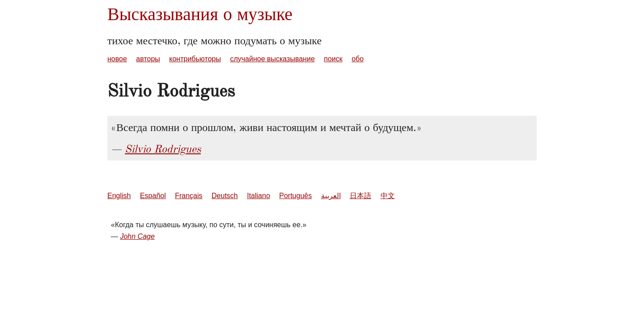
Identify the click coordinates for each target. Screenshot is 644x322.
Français (189, 196)
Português (295, 196)
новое (117, 59)
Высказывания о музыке (200, 14)
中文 (388, 196)
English (119, 196)
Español (153, 196)
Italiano (258, 196)
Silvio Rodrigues (163, 149)
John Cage (137, 236)
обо (358, 59)
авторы (148, 59)
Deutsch (225, 196)
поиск (333, 59)
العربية (331, 196)
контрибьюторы (195, 59)
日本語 (360, 196)
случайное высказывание (272, 59)
